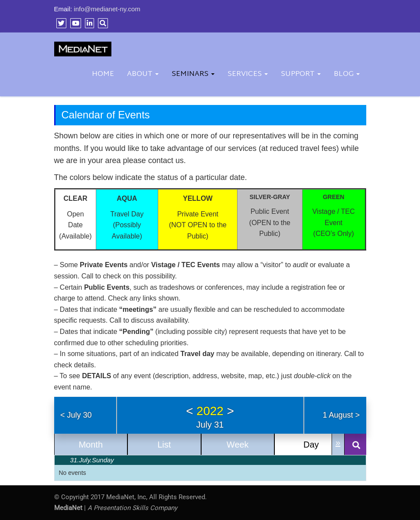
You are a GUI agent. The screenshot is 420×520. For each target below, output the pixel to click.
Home (103, 74)
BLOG (347, 74)
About (143, 74)
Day (311, 445)
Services (248, 74)
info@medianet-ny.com (107, 9)
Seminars (193, 74)
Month (91, 445)
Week (238, 445)
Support (301, 74)
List (164, 445)
